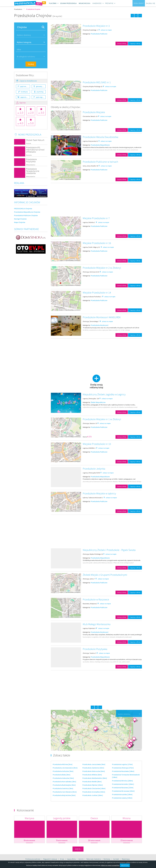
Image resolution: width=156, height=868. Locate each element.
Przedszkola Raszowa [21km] (123, 788)
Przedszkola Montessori (100, 325)
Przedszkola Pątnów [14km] (93, 785)
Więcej (78, 849)
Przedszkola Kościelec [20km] (123, 784)
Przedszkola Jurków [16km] (93, 795)
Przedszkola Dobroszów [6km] (94, 771)
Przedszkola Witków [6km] (92, 775)
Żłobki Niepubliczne (98, 402)
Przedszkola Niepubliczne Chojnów (27, 212)
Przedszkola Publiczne (99, 34)
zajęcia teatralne (25, 97)
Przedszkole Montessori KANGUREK (102, 317)
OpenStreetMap (69, 43)
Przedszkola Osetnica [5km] (63, 788)
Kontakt (116, 859)
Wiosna (127, 818)
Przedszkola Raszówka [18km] (123, 771)
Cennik (81, 859)
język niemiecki (25, 86)
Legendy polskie (62, 818)
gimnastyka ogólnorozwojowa (41, 86)
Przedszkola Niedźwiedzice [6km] (95, 778)
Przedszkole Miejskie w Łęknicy (99, 493)
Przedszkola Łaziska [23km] (122, 794)
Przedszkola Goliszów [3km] (63, 771)
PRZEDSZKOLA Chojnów (23, 209)
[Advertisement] (96, 64)
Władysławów (31, 165)
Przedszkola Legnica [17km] (122, 764)
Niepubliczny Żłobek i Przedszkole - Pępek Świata (109, 550)
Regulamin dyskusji (50, 859)
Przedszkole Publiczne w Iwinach (100, 162)
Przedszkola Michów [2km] (63, 764)
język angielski (41, 97)
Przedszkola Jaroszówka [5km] (94, 764)
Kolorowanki (25, 810)
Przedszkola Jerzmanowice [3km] (65, 768)
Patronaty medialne (94, 859)
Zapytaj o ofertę (135, 44)
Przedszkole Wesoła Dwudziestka (100, 137)
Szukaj (31, 64)
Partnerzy (107, 859)
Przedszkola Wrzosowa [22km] (123, 791)
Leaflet (61, 43)
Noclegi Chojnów (20, 219)
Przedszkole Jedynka (94, 469)
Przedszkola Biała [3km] (62, 775)
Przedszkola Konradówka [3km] (64, 782)
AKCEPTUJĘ (125, 865)
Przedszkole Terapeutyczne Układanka (33, 171)
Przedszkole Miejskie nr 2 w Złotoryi (102, 268)
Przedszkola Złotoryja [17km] (123, 768)
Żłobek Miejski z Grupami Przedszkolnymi (105, 575)
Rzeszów (29, 155)
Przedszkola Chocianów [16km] (94, 788)
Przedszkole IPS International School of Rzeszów (35, 150)
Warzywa (29, 818)
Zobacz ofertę (122, 44)
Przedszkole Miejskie (94, 112)
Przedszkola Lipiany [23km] (122, 798)
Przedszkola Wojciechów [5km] (64, 795)
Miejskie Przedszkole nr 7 (96, 218)
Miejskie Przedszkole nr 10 (97, 444)
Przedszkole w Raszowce (96, 599)
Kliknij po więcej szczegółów (110, 865)
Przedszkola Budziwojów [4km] (64, 785)
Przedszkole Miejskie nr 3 (96, 26)
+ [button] (54, 713)
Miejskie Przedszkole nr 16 (97, 243)
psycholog (40, 92)
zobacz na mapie (106, 30)
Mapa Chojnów (20, 222)
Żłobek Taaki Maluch (35, 140)
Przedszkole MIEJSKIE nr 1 (97, 82)
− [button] (54, 716)
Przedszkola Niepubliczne (100, 145)
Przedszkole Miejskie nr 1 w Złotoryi (102, 419)
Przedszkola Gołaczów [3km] (63, 778)
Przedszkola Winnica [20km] (122, 781)
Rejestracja (126, 859)
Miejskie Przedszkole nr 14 (97, 293)
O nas (62, 859)
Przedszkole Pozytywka (31, 160)
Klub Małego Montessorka (97, 624)
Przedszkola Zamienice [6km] (93, 768)
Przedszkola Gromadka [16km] (94, 792)
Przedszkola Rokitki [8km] (92, 782)
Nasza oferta (71, 859)
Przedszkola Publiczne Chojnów (26, 215)
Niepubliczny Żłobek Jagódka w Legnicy (104, 394)
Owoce (94, 818)
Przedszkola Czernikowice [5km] (65, 792)
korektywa (24, 92)
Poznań (29, 143)
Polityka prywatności (33, 859)
